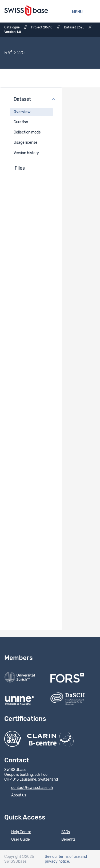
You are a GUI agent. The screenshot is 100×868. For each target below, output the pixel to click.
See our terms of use (62, 857)
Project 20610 (42, 27)
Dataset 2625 (74, 27)
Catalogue (12, 27)
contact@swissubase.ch (29, 788)
